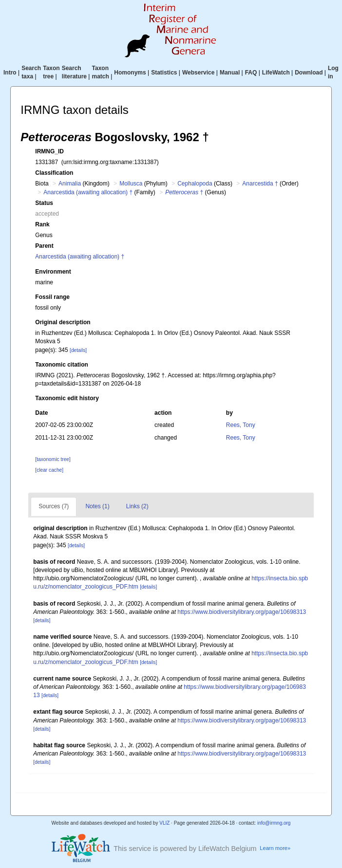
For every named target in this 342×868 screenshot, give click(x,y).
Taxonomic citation (61, 365)
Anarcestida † (260, 184)
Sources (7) (54, 506)
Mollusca (131, 184)
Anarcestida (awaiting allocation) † (88, 192)
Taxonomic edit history (67, 398)
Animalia (70, 184)
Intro (10, 73)
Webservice (199, 73)
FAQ (251, 73)
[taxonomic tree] (53, 459)
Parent (44, 246)
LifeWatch (276, 73)
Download (309, 73)
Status (44, 203)
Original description (63, 322)
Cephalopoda (195, 184)
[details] (78, 350)
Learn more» (275, 848)
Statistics (164, 73)
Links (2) (137, 506)
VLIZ (164, 823)
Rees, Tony (241, 425)
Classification (54, 173)
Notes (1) (97, 506)
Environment (53, 272)
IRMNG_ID (49, 151)
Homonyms (130, 73)
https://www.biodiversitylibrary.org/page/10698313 (242, 612)
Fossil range (52, 297)
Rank (42, 224)
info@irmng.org (274, 823)
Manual (230, 73)
